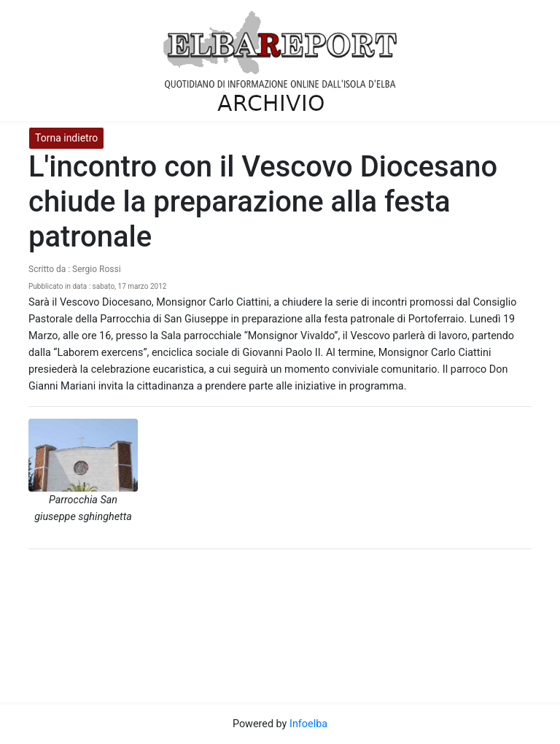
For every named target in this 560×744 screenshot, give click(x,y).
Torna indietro (66, 138)
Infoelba (308, 724)
